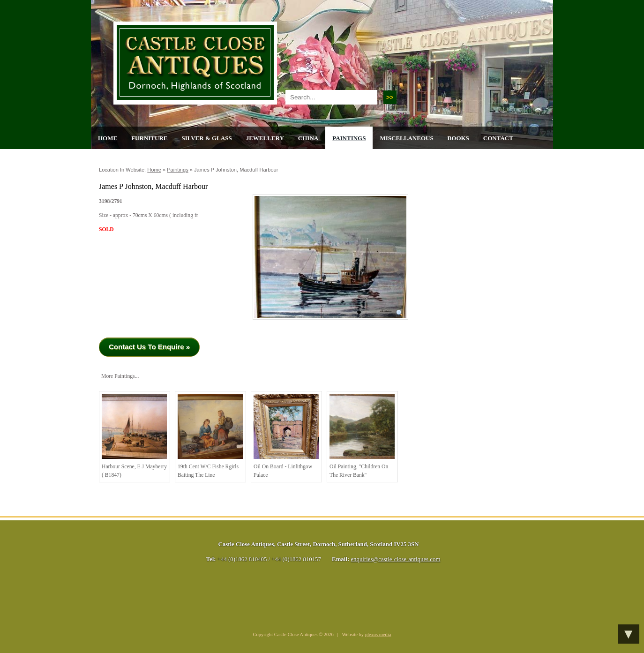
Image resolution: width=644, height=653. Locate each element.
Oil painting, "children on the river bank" (362, 436)
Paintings (349, 138)
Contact (498, 138)
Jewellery (265, 138)
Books (458, 138)
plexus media (378, 634)
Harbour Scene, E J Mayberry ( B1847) (134, 436)
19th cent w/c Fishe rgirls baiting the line (210, 436)
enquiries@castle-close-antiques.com (395, 559)
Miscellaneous (406, 138)
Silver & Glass (206, 138)
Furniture (149, 138)
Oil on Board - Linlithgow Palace (286, 436)
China (308, 138)
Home (108, 138)
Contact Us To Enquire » (149, 347)
